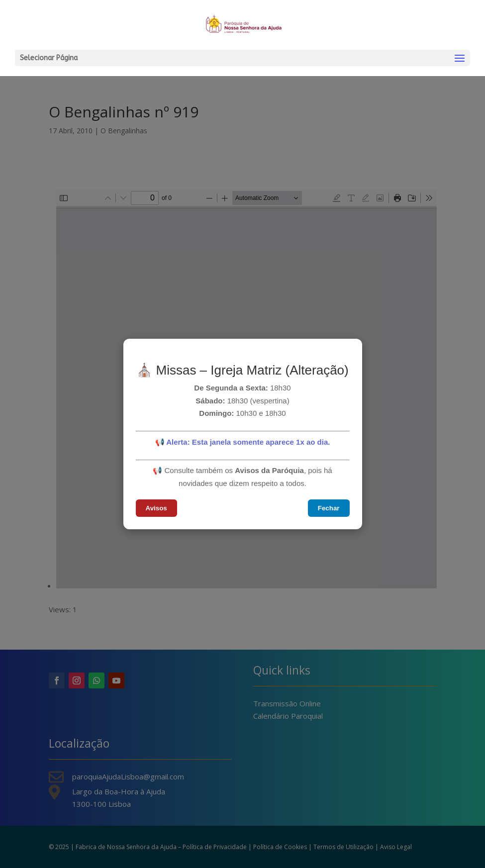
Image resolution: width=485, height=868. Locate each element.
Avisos (156, 508)
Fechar (329, 508)
